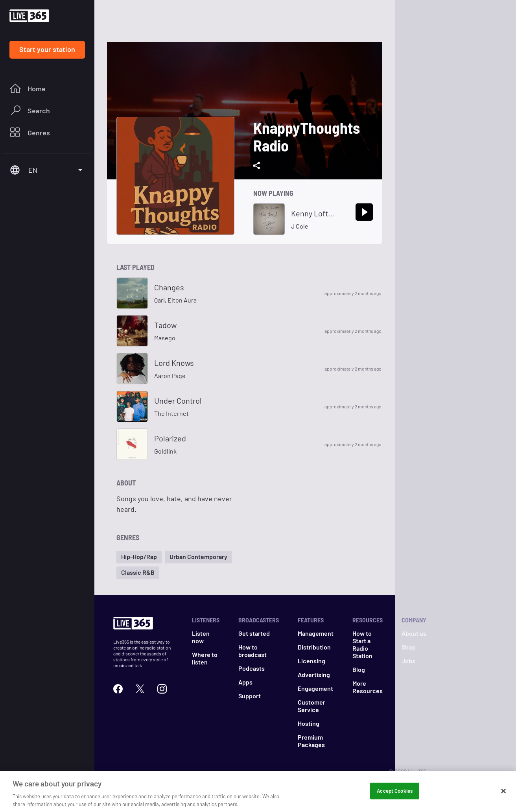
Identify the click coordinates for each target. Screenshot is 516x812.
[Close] (503, 798)
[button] (139, 557)
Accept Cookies (395, 798)
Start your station (47, 49)
